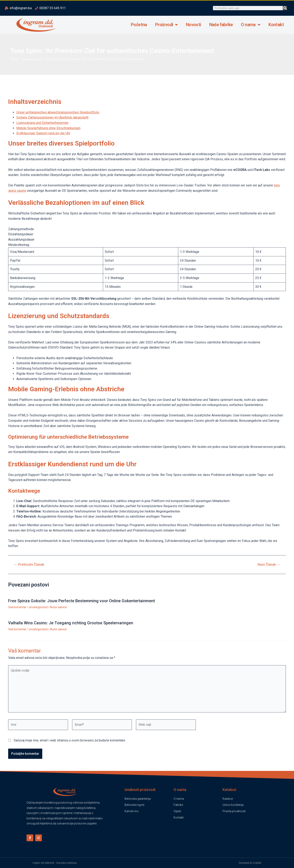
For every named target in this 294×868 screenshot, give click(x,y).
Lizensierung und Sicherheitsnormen (42, 123)
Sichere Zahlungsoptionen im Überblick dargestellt (52, 117)
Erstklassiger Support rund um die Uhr (43, 133)
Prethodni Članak (29, 565)
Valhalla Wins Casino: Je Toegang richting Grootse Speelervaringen (71, 623)
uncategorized (38, 607)
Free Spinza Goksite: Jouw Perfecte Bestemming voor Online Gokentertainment (82, 601)
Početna (139, 25)
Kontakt (276, 25)
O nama (251, 25)
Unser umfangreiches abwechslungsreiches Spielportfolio (58, 112)
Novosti (194, 25)
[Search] (285, 8)
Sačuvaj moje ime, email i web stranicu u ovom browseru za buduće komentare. (70, 740)
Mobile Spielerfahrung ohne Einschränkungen (48, 128)
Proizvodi (166, 25)
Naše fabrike (221, 25)
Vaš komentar (17, 607)
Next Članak (269, 565)
